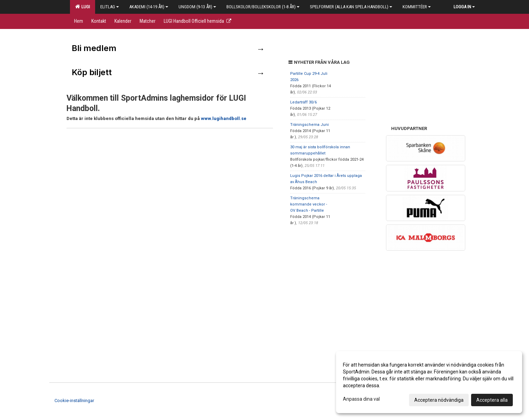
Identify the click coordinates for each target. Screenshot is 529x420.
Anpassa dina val (361, 399)
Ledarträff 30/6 (303, 102)
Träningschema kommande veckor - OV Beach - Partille (309, 204)
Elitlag (110, 7)
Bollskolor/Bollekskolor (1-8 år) (263, 7)
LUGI (83, 7)
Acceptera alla (492, 400)
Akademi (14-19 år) (149, 7)
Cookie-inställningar (74, 401)
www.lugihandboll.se (224, 118)
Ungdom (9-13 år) (197, 7)
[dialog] (429, 382)
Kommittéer (417, 7)
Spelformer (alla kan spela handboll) (351, 7)
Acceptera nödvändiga (439, 400)
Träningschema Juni (309, 125)
